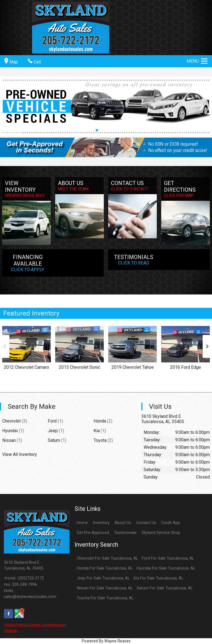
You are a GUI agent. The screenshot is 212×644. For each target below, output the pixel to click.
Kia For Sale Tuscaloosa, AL (158, 578)
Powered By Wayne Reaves (106, 641)
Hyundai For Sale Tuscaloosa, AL (166, 568)
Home (82, 523)
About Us (123, 523)
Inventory (101, 523)
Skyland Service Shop (161, 533)
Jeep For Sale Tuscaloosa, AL (103, 578)
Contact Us (37, 625)
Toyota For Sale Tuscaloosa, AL (105, 598)
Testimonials (125, 533)
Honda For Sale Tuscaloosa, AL (105, 568)
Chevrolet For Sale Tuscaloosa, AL (107, 558)
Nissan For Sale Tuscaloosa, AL (105, 588)
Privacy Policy (15, 625)
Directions (56, 625)
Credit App (171, 523)
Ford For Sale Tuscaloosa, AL (168, 558)
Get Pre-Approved (93, 533)
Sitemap (11, 631)
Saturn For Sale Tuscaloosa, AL (165, 588)
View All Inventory (20, 454)
